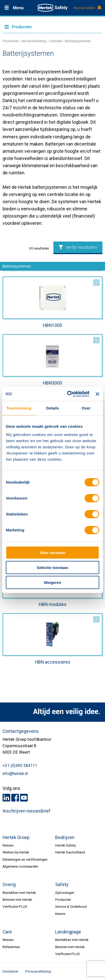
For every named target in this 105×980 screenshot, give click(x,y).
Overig (9, 885)
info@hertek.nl (15, 774)
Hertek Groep (16, 838)
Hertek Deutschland (70, 852)
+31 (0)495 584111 (20, 766)
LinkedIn (6, 798)
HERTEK (53, 8)
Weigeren (52, 582)
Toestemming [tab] (19, 408)
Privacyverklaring (38, 971)
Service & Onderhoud (71, 906)
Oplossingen (65, 893)
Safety (62, 885)
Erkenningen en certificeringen (25, 859)
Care (7, 932)
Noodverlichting (34, 41)
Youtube (24, 798)
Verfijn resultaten (78, 247)
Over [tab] (86, 408)
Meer (52, 26)
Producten (11, 41)
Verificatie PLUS (15, 906)
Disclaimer (10, 971)
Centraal (56, 41)
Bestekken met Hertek (19, 893)
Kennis (60, 914)
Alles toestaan (53, 552)
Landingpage (68, 932)
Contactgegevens (21, 731)
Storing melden (87, 8)
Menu (18, 8)
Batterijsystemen (78, 41)
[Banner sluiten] (97, 394)
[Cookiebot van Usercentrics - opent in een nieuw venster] (68, 394)
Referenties (11, 947)
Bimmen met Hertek (17, 899)
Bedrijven (65, 838)
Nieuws (8, 845)
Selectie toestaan (52, 568)
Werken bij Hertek (16, 852)
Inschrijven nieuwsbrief (27, 811)
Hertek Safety (65, 845)
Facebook (15, 798)
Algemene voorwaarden (20, 866)
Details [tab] (53, 408)
